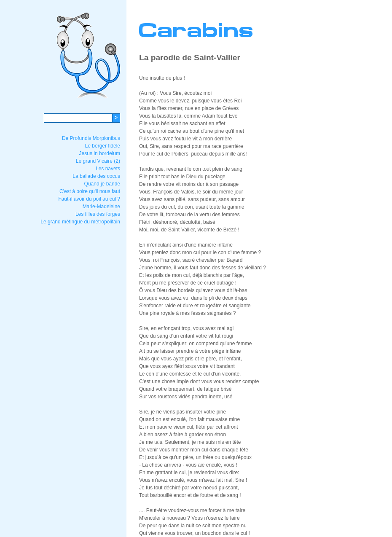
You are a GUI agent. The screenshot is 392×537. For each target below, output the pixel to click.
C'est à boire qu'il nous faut (90, 191)
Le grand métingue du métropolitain (80, 222)
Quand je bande (102, 184)
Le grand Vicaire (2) (98, 161)
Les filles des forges (98, 214)
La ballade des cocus (96, 176)
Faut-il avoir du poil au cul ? (89, 199)
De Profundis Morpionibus (91, 138)
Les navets (108, 169)
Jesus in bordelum (100, 153)
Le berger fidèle (103, 146)
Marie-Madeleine (101, 207)
